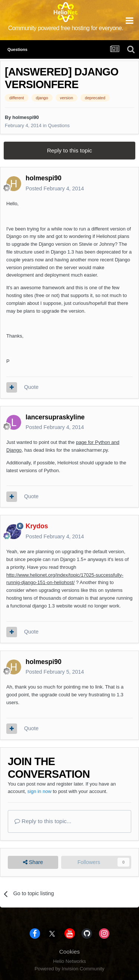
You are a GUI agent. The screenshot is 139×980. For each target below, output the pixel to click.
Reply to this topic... (43, 821)
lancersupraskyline (55, 417)
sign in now (39, 791)
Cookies (70, 952)
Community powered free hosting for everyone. (66, 28)
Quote (31, 387)
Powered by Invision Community (69, 969)
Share (33, 862)
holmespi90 (26, 117)
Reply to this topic (69, 150)
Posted (55, 188)
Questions (59, 125)
